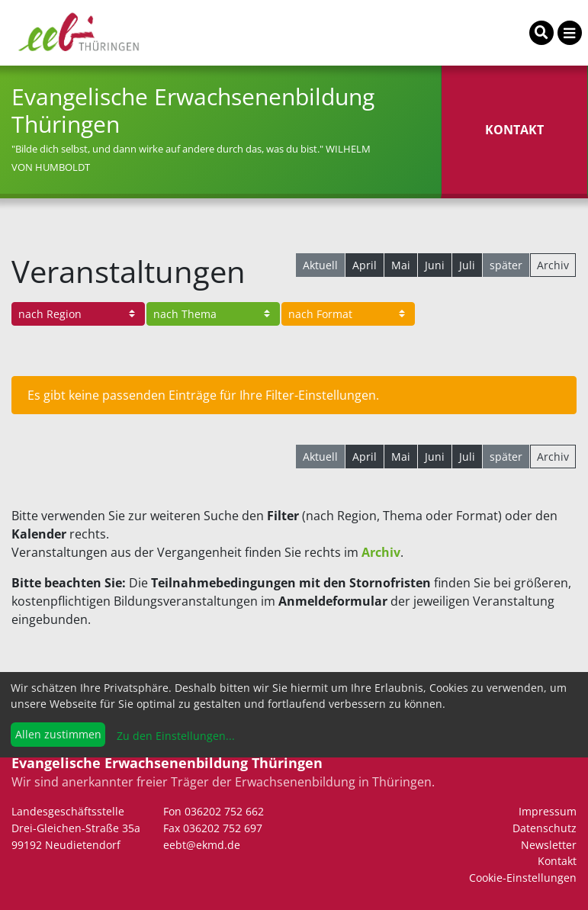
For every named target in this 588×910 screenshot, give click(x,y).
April (365, 265)
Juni (435, 265)
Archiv (553, 265)
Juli (467, 265)
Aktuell (320, 265)
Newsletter (549, 845)
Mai (401, 265)
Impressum (548, 811)
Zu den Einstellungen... (174, 736)
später (506, 265)
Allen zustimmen (58, 734)
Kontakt (557, 861)
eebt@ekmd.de (202, 845)
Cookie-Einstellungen (523, 878)
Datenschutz (545, 828)
